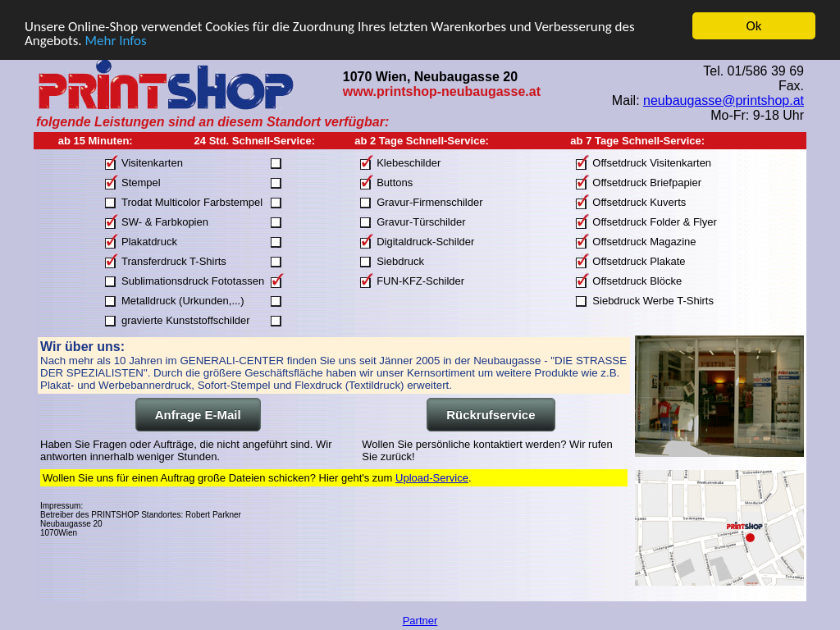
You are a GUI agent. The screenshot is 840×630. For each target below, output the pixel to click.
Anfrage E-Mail (198, 415)
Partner (420, 621)
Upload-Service (432, 478)
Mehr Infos (115, 40)
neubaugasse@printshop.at (724, 100)
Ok (754, 26)
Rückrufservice (491, 415)
